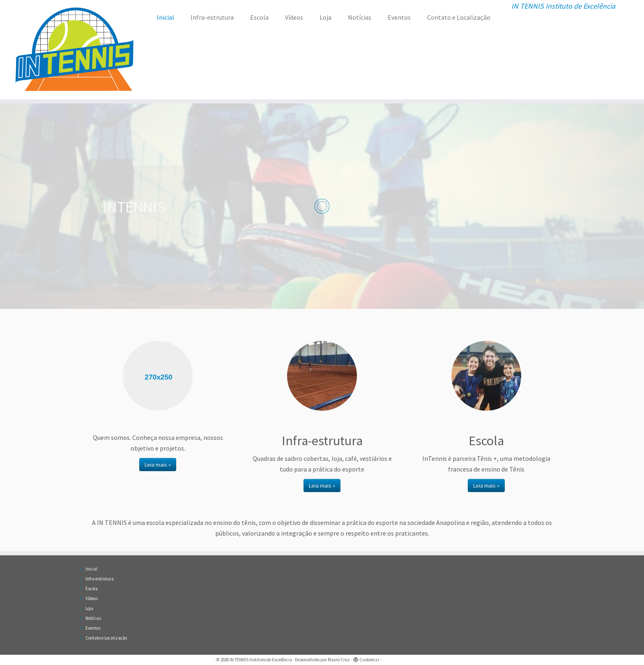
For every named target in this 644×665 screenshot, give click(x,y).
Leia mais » (158, 465)
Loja (325, 17)
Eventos (399, 17)
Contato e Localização (459, 17)
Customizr (369, 660)
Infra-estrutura (212, 17)
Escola (259, 17)
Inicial (166, 17)
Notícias (360, 17)
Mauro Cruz (339, 660)
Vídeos (294, 17)
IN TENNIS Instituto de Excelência (261, 660)
